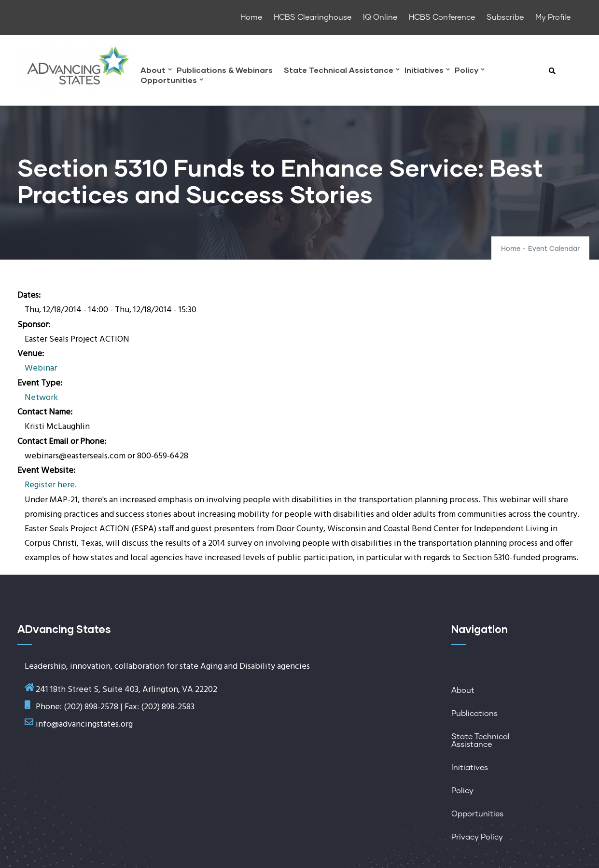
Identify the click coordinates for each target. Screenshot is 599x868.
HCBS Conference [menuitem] (442, 17)
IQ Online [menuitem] (380, 17)
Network (41, 398)
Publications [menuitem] (474, 714)
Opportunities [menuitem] (172, 81)
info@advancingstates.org (84, 724)
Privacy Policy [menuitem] (477, 837)
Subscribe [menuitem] (505, 17)
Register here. (51, 485)
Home (511, 249)
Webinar (41, 368)
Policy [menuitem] (470, 71)
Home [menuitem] (251, 17)
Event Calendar (554, 249)
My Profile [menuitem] (553, 17)
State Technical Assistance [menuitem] (342, 71)
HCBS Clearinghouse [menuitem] (313, 17)
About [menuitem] (156, 71)
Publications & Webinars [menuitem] (225, 70)
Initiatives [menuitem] (427, 71)
